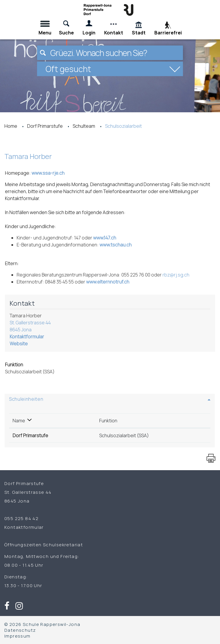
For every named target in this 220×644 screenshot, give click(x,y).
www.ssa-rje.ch (51, 173)
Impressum (18, 636)
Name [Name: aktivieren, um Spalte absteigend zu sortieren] (19, 421)
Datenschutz (20, 630)
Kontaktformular (27, 337)
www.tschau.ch (118, 245)
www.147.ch (108, 238)
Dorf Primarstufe (30, 435)
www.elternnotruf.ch (111, 282)
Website (22, 344)
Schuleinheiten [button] (26, 399)
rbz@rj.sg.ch (176, 275)
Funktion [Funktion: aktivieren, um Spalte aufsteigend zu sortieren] (108, 421)
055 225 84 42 (21, 518)
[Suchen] (43, 53)
